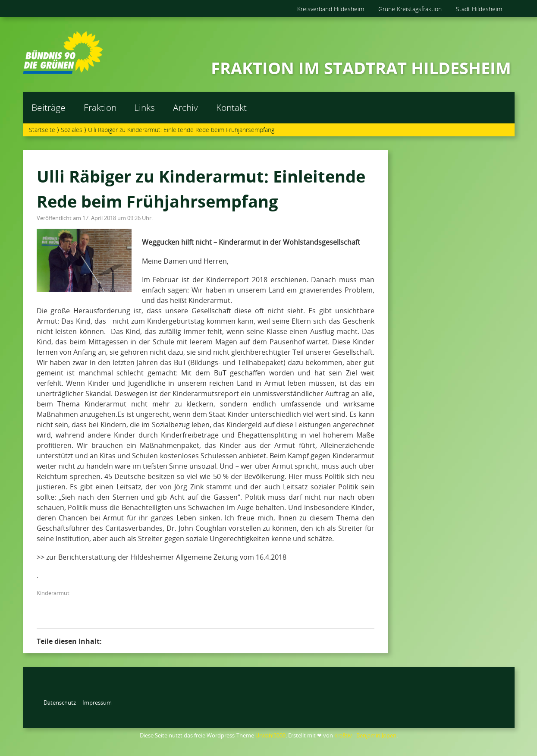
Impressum (97, 702)
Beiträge (49, 107)
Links (144, 107)
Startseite (42, 130)
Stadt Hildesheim (479, 9)
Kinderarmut (53, 593)
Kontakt (231, 107)
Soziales (72, 130)
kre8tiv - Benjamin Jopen (365, 735)
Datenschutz (60, 702)
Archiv (185, 107)
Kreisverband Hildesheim (331, 9)
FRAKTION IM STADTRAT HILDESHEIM (361, 68)
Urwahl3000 (270, 735)
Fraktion (100, 107)
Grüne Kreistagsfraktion (410, 9)
